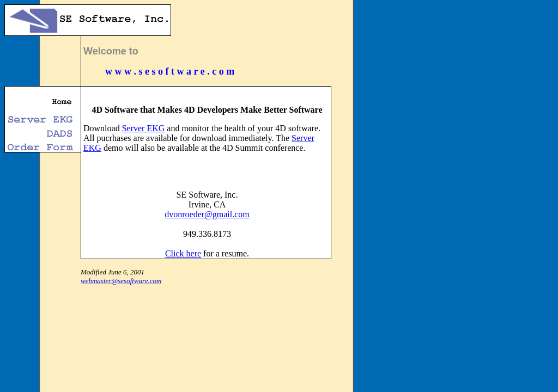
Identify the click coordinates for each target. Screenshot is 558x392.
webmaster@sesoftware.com (121, 281)
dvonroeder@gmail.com (207, 214)
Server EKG (144, 128)
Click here (183, 253)
